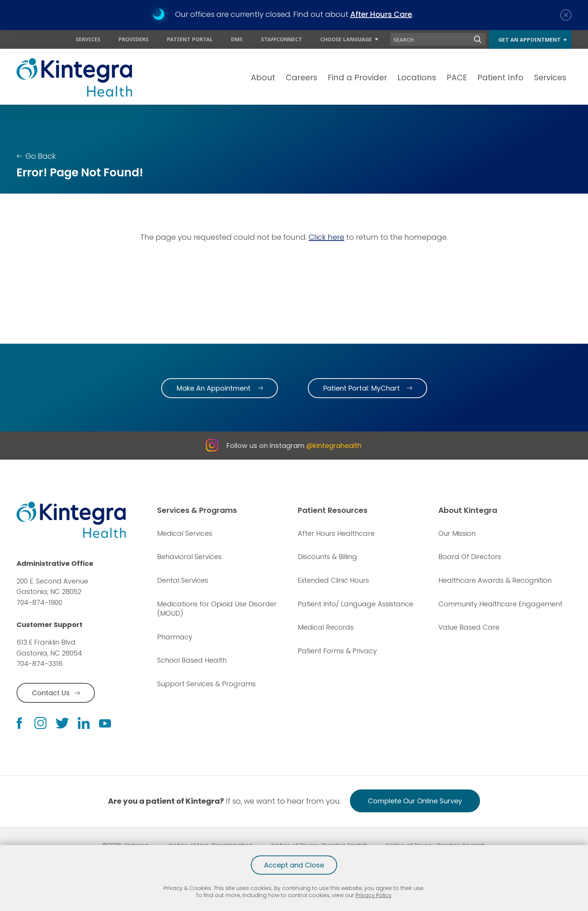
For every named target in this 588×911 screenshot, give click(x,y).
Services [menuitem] (88, 39)
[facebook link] (19, 723)
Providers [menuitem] (133, 39)
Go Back (41, 156)
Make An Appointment (214, 388)
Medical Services (185, 533)
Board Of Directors (470, 557)
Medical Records (326, 627)
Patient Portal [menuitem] (190, 39)
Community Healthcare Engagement (500, 604)
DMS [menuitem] (237, 39)
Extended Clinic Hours (333, 580)
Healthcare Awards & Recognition (495, 580)
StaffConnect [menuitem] (282, 39)
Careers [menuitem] (301, 77)
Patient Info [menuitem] (500, 77)
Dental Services (183, 580)
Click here (326, 237)
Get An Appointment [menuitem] (529, 40)
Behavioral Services (189, 557)
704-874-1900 (39, 602)
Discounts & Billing (327, 557)
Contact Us (51, 693)
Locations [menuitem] (417, 77)
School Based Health (192, 660)
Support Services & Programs (206, 684)
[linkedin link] (84, 723)
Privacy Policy (373, 895)
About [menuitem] (263, 77)
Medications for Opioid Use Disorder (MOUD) (217, 609)
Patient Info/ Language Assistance (355, 604)
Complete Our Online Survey (415, 801)
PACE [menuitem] (457, 77)
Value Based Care (469, 627)
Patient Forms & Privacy (337, 651)
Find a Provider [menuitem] (357, 77)
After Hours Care (381, 14)
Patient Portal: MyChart (361, 388)
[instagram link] (40, 723)
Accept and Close (294, 865)
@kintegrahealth (334, 446)
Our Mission (457, 533)
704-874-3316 (40, 664)
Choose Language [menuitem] (346, 39)
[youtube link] (105, 723)
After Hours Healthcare (336, 533)
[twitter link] (62, 723)
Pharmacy (175, 637)
